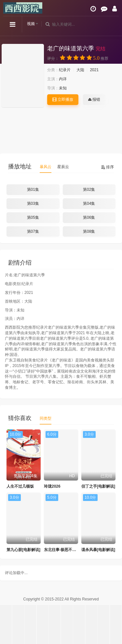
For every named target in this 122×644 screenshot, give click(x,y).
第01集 (33, 190)
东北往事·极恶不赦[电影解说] (69, 550)
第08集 (89, 231)
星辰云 (63, 167)
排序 (108, 167)
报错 (94, 99)
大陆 (80, 70)
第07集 (33, 231)
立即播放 (63, 99)
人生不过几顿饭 (20, 486)
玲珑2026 (52, 486)
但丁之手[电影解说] (98, 486)
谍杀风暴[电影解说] (98, 550)
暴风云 (46, 167)
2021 (94, 70)
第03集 (33, 204)
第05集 (33, 217)
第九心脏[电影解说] (23, 550)
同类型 (46, 418)
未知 (63, 88)
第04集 (89, 204)
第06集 (89, 217)
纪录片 (65, 70)
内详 (63, 79)
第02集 (89, 190)
